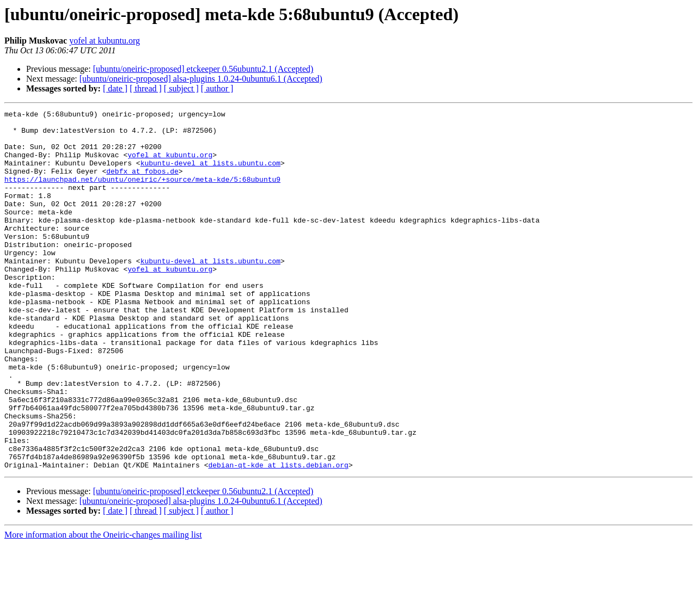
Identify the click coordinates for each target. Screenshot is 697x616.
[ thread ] (146, 88)
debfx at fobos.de (142, 184)
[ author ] (217, 88)
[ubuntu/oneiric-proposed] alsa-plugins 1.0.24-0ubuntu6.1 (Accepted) (201, 79)
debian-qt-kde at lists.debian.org (278, 537)
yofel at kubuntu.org (105, 41)
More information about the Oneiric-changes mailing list (103, 606)
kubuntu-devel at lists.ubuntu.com (210, 174)
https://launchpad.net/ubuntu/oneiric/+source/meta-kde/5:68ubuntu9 (142, 194)
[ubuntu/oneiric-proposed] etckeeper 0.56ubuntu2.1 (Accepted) (203, 69)
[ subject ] (181, 88)
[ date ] (115, 88)
